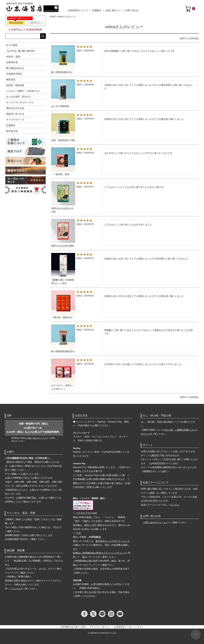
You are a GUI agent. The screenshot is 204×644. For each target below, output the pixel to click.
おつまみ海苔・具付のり (19, 97)
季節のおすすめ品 (15, 108)
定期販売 (11, 125)
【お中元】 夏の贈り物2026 (20, 51)
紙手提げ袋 (12, 131)
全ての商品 (12, 45)
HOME (53, 17)
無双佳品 (11, 79)
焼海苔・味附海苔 (15, 85)
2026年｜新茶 (13, 57)
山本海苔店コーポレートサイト (129, 627)
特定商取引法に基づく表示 (73, 627)
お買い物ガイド (113, 10)
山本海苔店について (78, 10)
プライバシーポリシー (100, 627)
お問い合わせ (132, 10)
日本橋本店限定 (14, 74)
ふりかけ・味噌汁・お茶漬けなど (23, 91)
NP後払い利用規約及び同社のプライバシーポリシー (99, 553)
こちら (17, 589)
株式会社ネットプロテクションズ (113, 541)
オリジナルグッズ (15, 119)
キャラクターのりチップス (20, 102)
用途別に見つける (15, 114)
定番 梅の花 (12, 62)
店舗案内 (97, 10)
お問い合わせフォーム (37, 438)
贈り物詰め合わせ (15, 68)
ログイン (35, 23)
